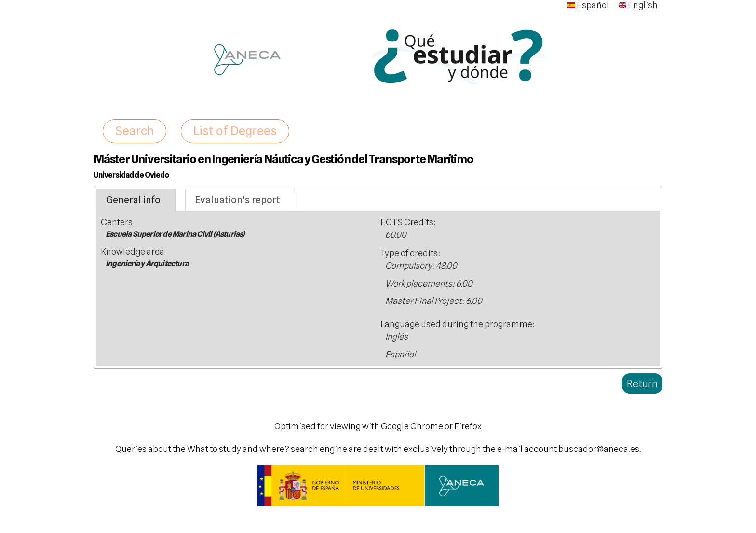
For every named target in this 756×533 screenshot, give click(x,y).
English (638, 5)
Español (588, 5)
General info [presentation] (133, 200)
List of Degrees (235, 131)
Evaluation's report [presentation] (237, 200)
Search (135, 131)
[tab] (136, 200)
